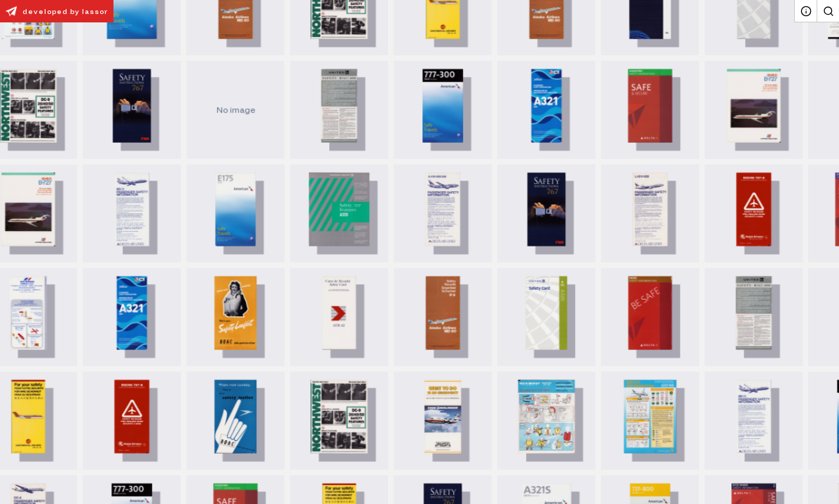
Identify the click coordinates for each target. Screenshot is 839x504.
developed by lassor (54, 11)
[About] (805, 11)
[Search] (828, 11)
